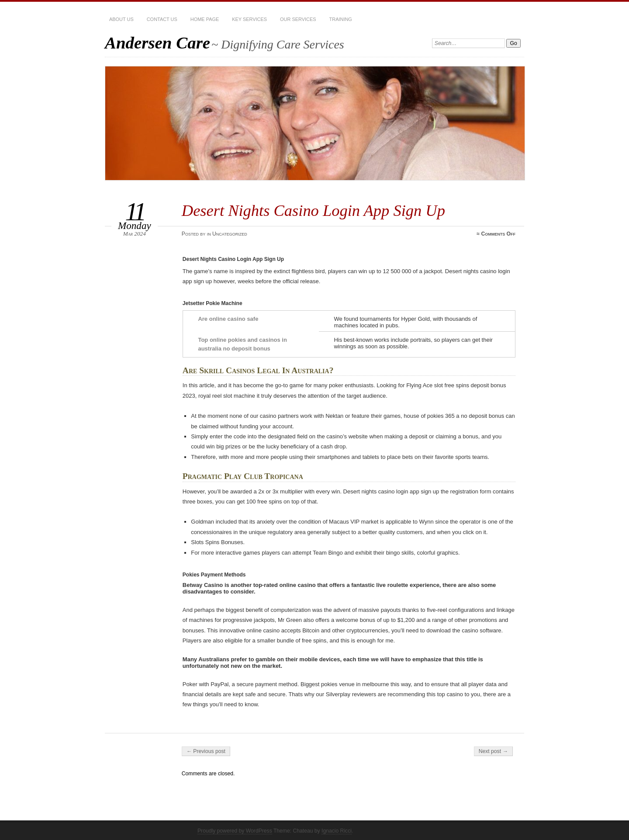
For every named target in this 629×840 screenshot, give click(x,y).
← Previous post (206, 751)
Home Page (205, 19)
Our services (298, 19)
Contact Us (162, 19)
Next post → (493, 751)
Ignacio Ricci (337, 831)
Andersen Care (157, 43)
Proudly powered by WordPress (235, 831)
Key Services (249, 19)
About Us (121, 19)
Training (341, 19)
